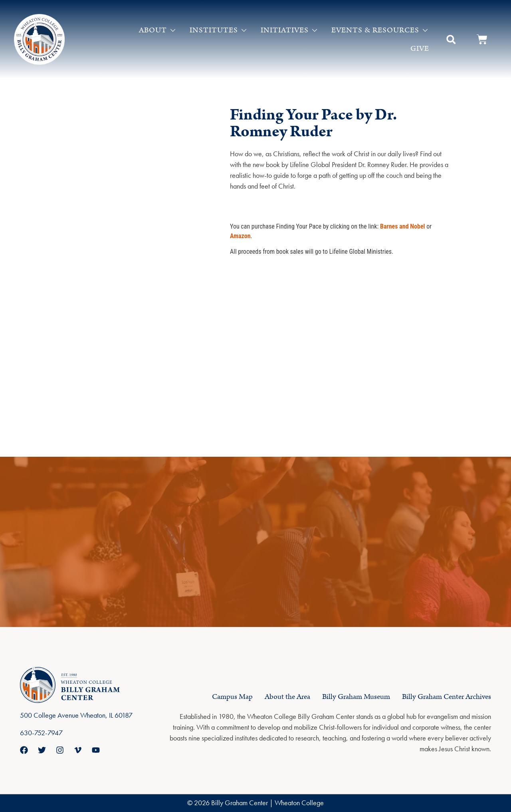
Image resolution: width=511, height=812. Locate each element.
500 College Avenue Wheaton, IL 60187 (76, 715)
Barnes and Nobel (403, 226)
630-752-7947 (41, 733)
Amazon (240, 236)
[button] (451, 40)
